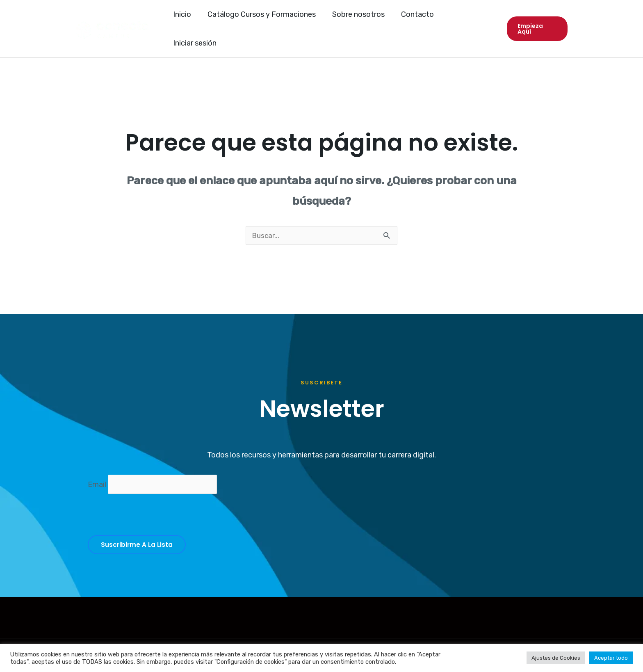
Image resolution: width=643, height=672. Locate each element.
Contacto (416, 20)
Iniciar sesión (469, 20)
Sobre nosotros (358, 20)
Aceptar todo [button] (611, 658)
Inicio (185, 20)
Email (98, 468)
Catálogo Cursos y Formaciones (263, 20)
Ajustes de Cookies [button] (556, 658)
